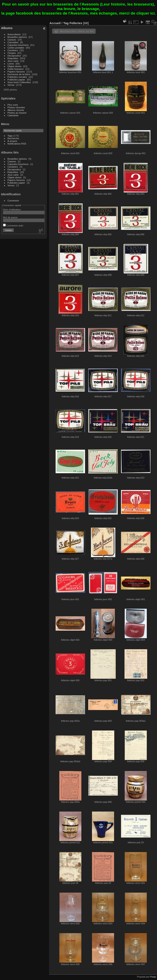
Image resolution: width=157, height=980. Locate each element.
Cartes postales (16, 48)
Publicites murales (17, 77)
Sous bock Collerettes (19, 82)
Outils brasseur (16, 69)
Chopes (12, 53)
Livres (11, 64)
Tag (66, 23)
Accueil (55, 23)
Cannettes (13, 42)
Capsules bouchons (18, 45)
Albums (7, 28)
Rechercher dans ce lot (77, 31)
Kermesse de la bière (19, 74)
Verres (11, 85)
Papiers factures (16, 72)
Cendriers (13, 50)
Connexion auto (13, 225)
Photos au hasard (17, 113)
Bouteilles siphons (17, 37)
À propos (12, 141)
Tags (10, 136)
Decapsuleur (14, 56)
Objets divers (15, 66)
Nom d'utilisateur (12, 209)
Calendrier (13, 115)
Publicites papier (16, 80)
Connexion (13, 200)
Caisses (12, 40)
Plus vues (13, 105)
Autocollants (14, 34)
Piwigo (153, 977)
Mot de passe (10, 217)
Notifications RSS (17, 144)
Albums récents (16, 110)
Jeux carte (13, 61)
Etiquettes (13, 58)
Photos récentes (16, 107)
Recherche (13, 138)
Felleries (76, 23)
